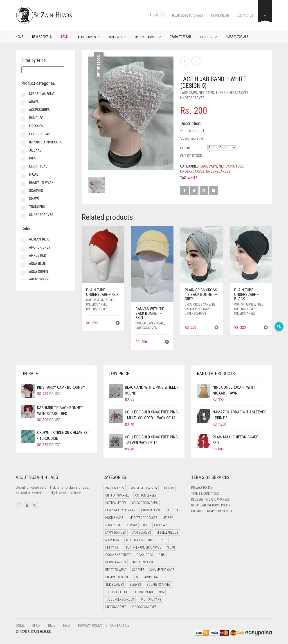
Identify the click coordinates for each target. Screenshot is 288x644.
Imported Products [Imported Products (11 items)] (143, 518)
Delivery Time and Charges (210, 499)
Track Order (220, 16)
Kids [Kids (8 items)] (145, 525)
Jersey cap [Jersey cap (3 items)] (113, 525)
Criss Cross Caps (198, 304)
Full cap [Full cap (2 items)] (174, 510)
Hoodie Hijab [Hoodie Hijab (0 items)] (114, 518)
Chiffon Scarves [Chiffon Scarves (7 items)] (117, 495)
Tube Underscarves (232, 93)
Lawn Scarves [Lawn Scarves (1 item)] (116, 533)
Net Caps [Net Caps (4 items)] (112, 547)
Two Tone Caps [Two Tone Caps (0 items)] (150, 599)
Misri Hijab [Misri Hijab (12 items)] (113, 540)
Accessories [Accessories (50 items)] (115, 488)
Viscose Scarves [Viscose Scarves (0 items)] (144, 607)
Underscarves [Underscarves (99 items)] (116, 607)
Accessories (87, 37)
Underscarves (146, 37)
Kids (33, 158)
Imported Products (46, 142)
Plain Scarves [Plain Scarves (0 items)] (116, 562)
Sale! (65, 37)
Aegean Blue (39, 239)
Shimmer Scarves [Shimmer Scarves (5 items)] (118, 577)
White (192, 178)
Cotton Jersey (97, 300)
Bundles (36, 118)
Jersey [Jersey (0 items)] (168, 518)
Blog (52, 625)
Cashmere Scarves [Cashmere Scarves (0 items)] (143, 488)
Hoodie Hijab (40, 134)
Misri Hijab (38, 166)
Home (19, 37)
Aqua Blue (37, 264)
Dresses (36, 126)
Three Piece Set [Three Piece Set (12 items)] (116, 592)
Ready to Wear (180, 37)
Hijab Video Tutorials (188, 16)
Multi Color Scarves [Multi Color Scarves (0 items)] (141, 540)
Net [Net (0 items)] (164, 540)
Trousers (37, 207)
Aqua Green (38, 272)
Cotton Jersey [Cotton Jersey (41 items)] (146, 495)
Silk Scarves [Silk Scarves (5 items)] (115, 585)
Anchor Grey (40, 247)
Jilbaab (35, 150)
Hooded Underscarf (150, 323)
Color (185, 148)
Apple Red (38, 255)
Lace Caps (189, 93)
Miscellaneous (42, 94)
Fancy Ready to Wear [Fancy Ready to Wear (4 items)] (120, 510)
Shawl (34, 199)
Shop (36, 625)
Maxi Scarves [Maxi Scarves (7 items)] (141, 533)
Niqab (34, 174)
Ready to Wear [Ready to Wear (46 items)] (116, 570)
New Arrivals (42, 37)
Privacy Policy (202, 488)
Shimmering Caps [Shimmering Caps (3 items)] (162, 570)
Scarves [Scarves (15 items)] (138, 570)
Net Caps (206, 93)
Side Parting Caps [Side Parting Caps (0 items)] (149, 577)
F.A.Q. (67, 625)
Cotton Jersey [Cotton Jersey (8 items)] (116, 503)
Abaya (34, 102)
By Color (206, 37)
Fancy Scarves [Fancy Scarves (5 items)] (152, 510)
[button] (118, 323)
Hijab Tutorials (237, 37)
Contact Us (245, 16)
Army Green (39, 280)
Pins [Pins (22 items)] (162, 555)
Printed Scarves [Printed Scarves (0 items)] (143, 562)
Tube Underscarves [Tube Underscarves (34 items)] (120, 599)
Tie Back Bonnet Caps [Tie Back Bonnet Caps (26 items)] (148, 592)
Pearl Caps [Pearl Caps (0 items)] (145, 555)
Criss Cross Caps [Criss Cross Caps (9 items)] (145, 503)
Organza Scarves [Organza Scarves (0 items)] (118, 555)
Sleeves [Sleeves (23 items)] (135, 585)
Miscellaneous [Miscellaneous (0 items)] (167, 533)
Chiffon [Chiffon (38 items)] (168, 488)
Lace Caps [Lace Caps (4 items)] (161, 525)
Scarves (115, 37)
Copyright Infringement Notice (213, 511)
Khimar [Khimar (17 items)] (132, 525)
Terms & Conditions (205, 494)
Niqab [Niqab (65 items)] (171, 547)
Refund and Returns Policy (211, 505)
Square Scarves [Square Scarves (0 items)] (159, 585)
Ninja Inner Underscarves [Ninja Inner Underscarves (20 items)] (143, 547)
